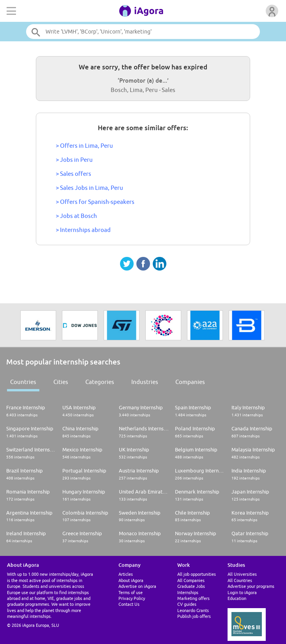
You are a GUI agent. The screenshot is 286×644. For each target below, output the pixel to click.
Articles (126, 574)
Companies (190, 382)
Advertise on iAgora (137, 586)
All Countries (240, 580)
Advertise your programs (251, 586)
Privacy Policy (132, 598)
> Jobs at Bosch (76, 216)
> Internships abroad (83, 230)
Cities (61, 382)
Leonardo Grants (193, 610)
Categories (100, 382)
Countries (23, 382)
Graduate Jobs (191, 586)
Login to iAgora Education (242, 595)
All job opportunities (197, 574)
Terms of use (131, 592)
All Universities (242, 574)
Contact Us (129, 604)
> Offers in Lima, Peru (84, 146)
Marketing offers (193, 598)
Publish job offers (194, 616)
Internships (188, 592)
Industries (145, 382)
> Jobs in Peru (74, 160)
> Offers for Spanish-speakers (95, 202)
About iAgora (131, 580)
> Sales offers (73, 174)
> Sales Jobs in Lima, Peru (89, 188)
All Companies (191, 580)
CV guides (187, 604)
